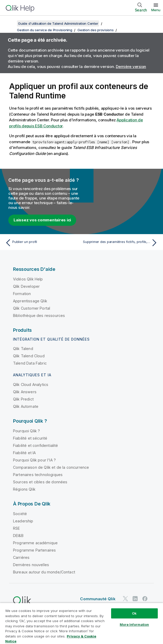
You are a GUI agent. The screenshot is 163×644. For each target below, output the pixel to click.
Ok (134, 613)
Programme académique (35, 543)
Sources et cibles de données (40, 482)
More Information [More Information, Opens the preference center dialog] (134, 624)
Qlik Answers (25, 392)
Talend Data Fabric (30, 363)
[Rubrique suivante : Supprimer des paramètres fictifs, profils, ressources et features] (121, 243)
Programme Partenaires (34, 550)
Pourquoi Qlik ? (26, 431)
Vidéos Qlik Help (28, 279)
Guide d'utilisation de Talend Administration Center (58, 23)
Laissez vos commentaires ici (42, 220)
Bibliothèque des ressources (39, 315)
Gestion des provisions (96, 30)
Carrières (21, 557)
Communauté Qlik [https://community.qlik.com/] (98, 599)
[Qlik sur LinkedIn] (135, 599)
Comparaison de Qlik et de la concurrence (51, 467)
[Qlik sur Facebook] (145, 599)
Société (20, 514)
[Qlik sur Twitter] (125, 599)
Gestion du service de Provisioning (45, 30)
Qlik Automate (26, 406)
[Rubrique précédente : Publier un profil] (42, 243)
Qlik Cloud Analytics (31, 384)
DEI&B (18, 536)
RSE (16, 528)
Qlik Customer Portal (32, 308)
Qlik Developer (26, 286)
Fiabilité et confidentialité (35, 445)
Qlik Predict (23, 399)
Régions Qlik (24, 489)
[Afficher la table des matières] (10, 23)
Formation (22, 294)
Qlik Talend (23, 349)
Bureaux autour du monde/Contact (44, 572)
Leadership (23, 521)
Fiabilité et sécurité (30, 438)
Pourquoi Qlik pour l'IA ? (34, 460)
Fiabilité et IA (24, 453)
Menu (156, 10)
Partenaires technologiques (38, 475)
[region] (81, 623)
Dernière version (131, 67)
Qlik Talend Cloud (29, 356)
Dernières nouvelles (31, 565)
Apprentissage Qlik (30, 301)
